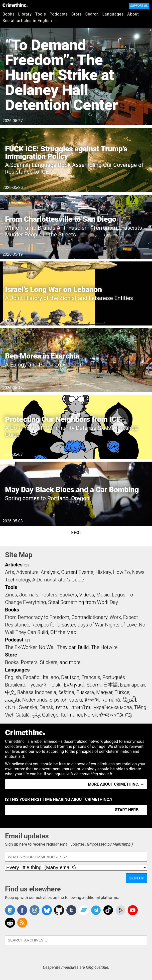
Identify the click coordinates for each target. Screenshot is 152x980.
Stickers (68, 595)
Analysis (50, 572)
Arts (10, 572)
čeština (66, 692)
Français (91, 677)
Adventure (27, 572)
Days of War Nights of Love (107, 625)
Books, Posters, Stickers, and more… (44, 662)
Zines (11, 595)
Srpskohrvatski (66, 700)
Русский (37, 685)
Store (77, 14)
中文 (10, 692)
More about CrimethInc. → (116, 784)
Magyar (104, 692)
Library (25, 14)
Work (115, 617)
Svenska (28, 707)
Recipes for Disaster (53, 625)
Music (103, 595)
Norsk (91, 715)
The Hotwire (104, 647)
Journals (29, 595)
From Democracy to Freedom (37, 617)
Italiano (51, 677)
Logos (118, 595)
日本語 (110, 685)
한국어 (92, 700)
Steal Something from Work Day (83, 602)
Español (32, 677)
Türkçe (122, 692)
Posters (49, 595)
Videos (87, 595)
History (103, 572)
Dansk (46, 707)
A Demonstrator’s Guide (58, 580)
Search (92, 14)
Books (9, 14)
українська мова (113, 707)
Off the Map (63, 632)
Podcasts (59, 14)
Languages (113, 14)
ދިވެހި (36, 715)
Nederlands (35, 700)
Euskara (85, 692)
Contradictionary (89, 617)
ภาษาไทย (81, 707)
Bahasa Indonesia (37, 692)
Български (133, 685)
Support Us (139, 6)
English (13, 677)
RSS (27, 565)
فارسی (13, 700)
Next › (76, 532)
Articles (14, 565)
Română (111, 700)
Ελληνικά (74, 685)
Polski (55, 685)
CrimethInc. (15, 5)
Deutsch (70, 677)
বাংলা (11, 707)
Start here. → (130, 810)
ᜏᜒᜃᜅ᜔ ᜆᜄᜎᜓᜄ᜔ (116, 715)
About (133, 14)
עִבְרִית (62, 707)
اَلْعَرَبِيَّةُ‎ (129, 700)
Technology (18, 580)
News (138, 572)
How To (122, 572)
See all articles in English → (30, 21)
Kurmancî (71, 715)
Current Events (77, 572)
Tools (41, 14)
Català (23, 715)
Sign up (136, 878)
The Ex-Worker (21, 647)
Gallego (50, 715)
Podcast (14, 640)
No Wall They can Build (64, 647)
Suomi (94, 685)
